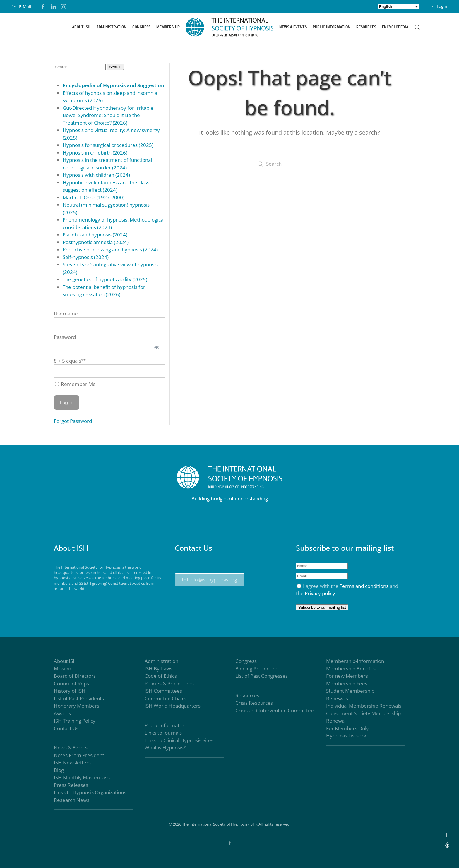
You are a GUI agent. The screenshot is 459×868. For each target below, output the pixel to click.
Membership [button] (168, 27)
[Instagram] (64, 6)
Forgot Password (73, 421)
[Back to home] (229, 27)
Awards (62, 713)
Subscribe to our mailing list (322, 607)
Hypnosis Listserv (346, 736)
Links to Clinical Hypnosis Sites (179, 740)
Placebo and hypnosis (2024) (95, 235)
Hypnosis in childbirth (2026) (95, 153)
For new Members (347, 676)
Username (66, 314)
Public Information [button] (332, 27)
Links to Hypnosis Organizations (90, 793)
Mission (62, 669)
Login (442, 6)
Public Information (166, 725)
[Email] (322, 576)
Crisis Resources (254, 703)
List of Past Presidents (79, 698)
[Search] (290, 164)
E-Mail (22, 6)
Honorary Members (77, 706)
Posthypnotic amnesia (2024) (96, 242)
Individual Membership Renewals (364, 706)
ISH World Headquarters (173, 706)
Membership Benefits (351, 669)
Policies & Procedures (169, 683)
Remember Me (75, 384)
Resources (247, 695)
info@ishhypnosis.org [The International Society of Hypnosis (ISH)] (210, 580)
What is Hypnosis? (165, 748)
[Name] (322, 566)
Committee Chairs (165, 698)
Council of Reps (71, 683)
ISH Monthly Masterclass (82, 778)
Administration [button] (111, 27)
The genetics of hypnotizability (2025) (105, 279)
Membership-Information (355, 661)
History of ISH (70, 691)
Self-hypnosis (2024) (86, 257)
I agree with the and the (347, 590)
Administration (161, 661)
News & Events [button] (293, 27)
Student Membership (350, 691)
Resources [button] (366, 27)
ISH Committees (163, 691)
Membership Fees (347, 683)
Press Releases (71, 785)
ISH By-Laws (159, 669)
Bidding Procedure (256, 669)
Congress (246, 661)
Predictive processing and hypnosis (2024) (110, 249)
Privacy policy (320, 594)
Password (65, 337)
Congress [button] (141, 27)
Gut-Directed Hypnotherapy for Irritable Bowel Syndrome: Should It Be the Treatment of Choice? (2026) (108, 115)
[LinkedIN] (53, 6)
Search (115, 67)
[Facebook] (43, 6)
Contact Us (66, 728)
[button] (417, 27)
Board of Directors (75, 676)
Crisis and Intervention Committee (275, 710)
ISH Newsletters (72, 763)
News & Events (71, 748)
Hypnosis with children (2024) (96, 175)
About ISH (65, 661)
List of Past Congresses (262, 676)
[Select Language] (398, 7)
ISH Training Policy (75, 721)
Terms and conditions (364, 586)
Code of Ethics (161, 676)
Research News (72, 800)
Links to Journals (163, 733)
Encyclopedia (395, 27)
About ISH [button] (81, 27)
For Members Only (347, 728)
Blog (59, 770)
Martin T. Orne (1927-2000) (94, 197)
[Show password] (156, 348)
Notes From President (79, 755)
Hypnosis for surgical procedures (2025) (108, 145)
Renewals (337, 698)
